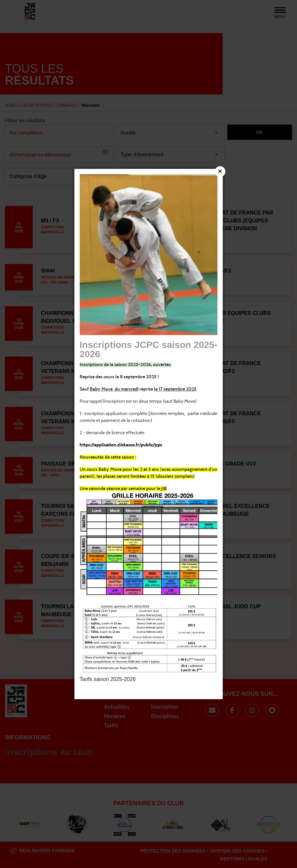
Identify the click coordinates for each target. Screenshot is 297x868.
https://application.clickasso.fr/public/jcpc (121, 445)
